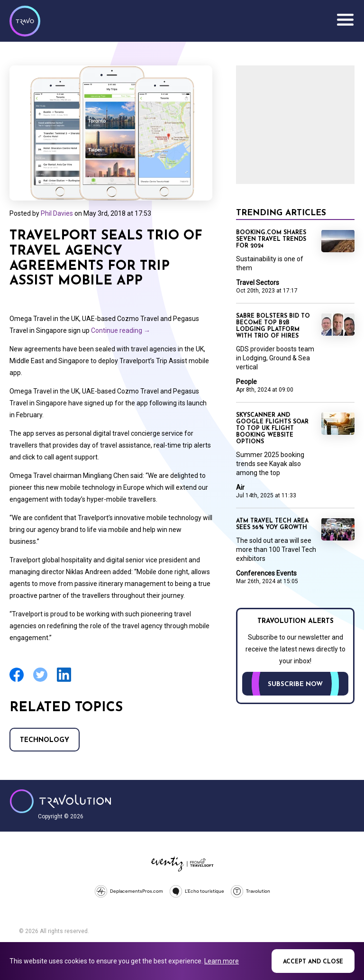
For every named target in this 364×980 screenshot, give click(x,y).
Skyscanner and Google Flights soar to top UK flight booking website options (272, 429)
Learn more (222, 961)
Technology (45, 740)
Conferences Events (266, 573)
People (246, 382)
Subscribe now (295, 684)
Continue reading (121, 330)
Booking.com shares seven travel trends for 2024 (271, 239)
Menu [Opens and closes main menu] (345, 20)
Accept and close (313, 962)
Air (240, 487)
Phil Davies (57, 213)
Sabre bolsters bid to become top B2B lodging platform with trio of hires (273, 326)
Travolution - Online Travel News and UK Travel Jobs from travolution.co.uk (60, 801)
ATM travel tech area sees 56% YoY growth (272, 524)
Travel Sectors (258, 283)
